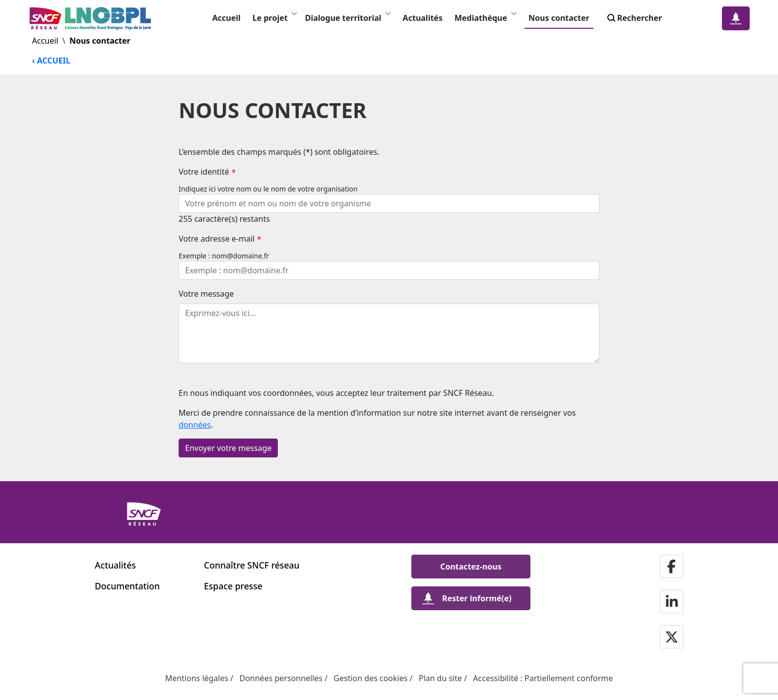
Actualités (423, 18)
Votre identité (207, 172)
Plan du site (440, 678)
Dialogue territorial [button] (348, 18)
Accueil (227, 18)
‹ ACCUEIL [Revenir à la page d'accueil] (51, 61)
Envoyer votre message (228, 448)
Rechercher (634, 18)
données (195, 425)
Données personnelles (281, 678)
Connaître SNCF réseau (252, 565)
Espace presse (233, 586)
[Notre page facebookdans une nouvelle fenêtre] (672, 567)
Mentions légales (197, 678)
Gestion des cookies (370, 678)
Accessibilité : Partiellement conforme (543, 678)
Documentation (127, 586)
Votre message (206, 294)
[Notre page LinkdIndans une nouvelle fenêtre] (672, 603)
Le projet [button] (275, 18)
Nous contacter (559, 18)
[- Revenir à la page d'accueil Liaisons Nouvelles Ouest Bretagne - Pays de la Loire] (92, 18)
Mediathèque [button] (486, 18)
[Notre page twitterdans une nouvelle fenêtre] (672, 638)
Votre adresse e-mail (220, 239)
